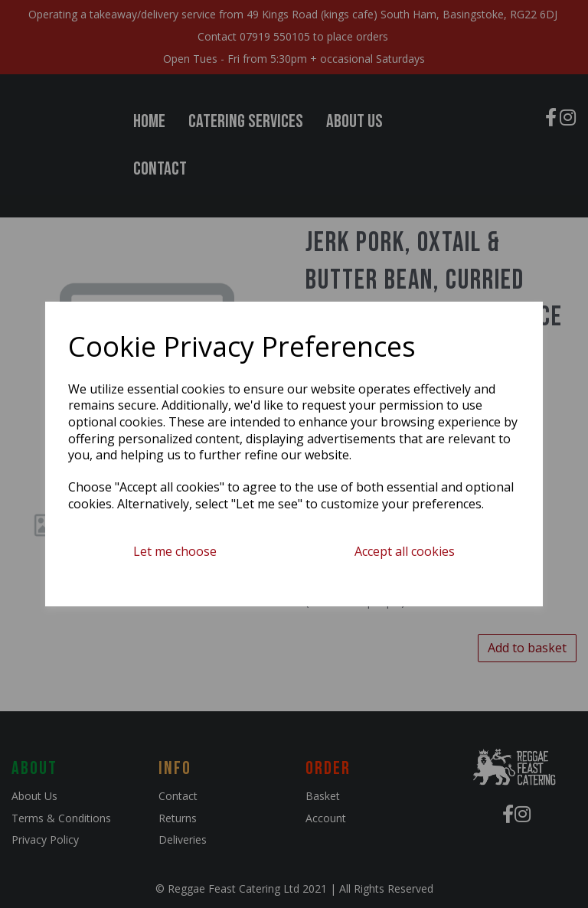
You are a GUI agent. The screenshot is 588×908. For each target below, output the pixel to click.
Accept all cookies (405, 551)
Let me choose (175, 551)
